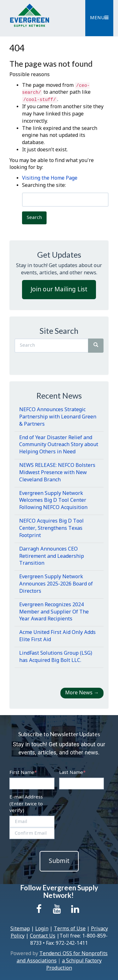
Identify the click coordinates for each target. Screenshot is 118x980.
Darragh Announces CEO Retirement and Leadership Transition (52, 556)
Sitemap (20, 929)
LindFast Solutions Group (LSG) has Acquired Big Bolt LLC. (56, 657)
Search (34, 218)
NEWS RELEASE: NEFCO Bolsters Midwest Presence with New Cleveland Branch (57, 473)
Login (42, 929)
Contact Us (43, 936)
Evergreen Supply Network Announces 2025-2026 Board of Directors (56, 584)
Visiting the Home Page (50, 178)
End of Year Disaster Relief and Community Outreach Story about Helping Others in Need (59, 445)
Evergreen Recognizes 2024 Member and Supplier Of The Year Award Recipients (54, 612)
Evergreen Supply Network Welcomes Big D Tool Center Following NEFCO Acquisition (53, 501)
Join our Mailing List (59, 290)
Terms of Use (70, 929)
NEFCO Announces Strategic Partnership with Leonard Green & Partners (58, 417)
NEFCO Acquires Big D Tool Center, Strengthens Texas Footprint (51, 528)
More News (82, 693)
